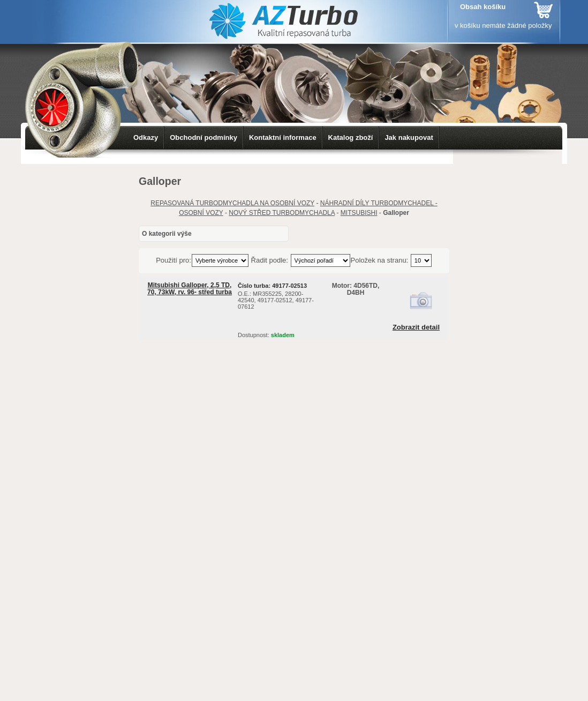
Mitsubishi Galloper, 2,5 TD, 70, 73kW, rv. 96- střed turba (190, 289)
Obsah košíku (483, 7)
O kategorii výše (167, 234)
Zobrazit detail (416, 327)
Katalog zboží (351, 137)
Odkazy (146, 137)
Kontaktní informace (283, 137)
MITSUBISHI (359, 213)
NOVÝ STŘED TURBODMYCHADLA (282, 213)
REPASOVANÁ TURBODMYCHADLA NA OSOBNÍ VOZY (232, 203)
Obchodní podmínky (203, 137)
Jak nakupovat (409, 137)
